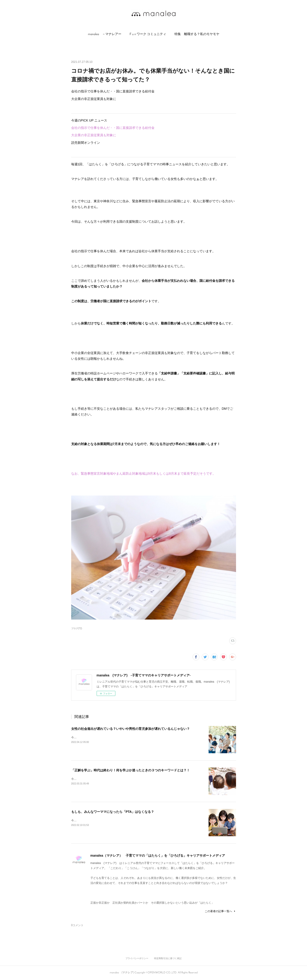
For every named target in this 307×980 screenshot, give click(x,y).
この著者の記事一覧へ (220, 911)
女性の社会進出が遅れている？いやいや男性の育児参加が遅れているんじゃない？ (130, 729)
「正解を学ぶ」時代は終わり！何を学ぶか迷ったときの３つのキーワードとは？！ (130, 770)
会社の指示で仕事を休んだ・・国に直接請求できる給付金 (114, 128)
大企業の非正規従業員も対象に (94, 135)
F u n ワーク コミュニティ (148, 34)
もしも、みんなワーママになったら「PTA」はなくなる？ (113, 812)
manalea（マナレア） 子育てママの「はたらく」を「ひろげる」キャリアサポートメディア (158, 855)
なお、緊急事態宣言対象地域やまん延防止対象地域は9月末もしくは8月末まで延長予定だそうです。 (144, 473)
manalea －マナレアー (105, 34)
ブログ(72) (77, 628)
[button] (105, 34)
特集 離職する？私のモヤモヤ (197, 34)
